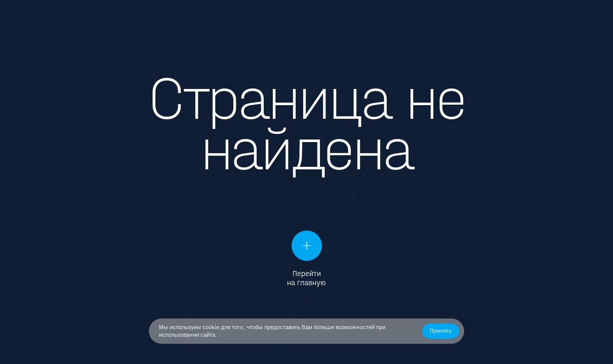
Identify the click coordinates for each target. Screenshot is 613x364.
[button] (441, 331)
